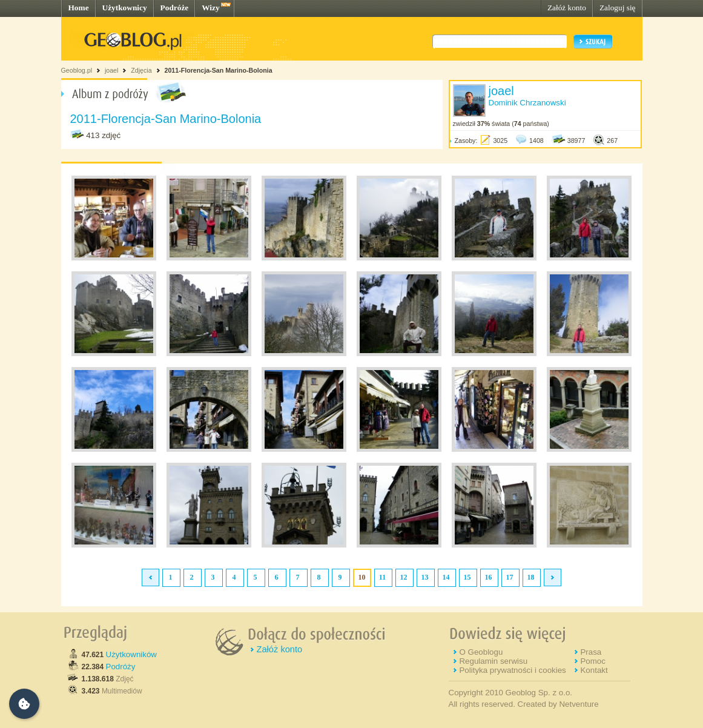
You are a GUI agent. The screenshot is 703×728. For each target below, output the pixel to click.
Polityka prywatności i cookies (512, 670)
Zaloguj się (618, 8)
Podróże (175, 8)
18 (531, 577)
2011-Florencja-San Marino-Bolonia (218, 70)
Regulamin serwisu (493, 661)
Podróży (121, 667)
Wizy (210, 8)
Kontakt (594, 670)
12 (404, 577)
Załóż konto (567, 8)
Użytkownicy (125, 8)
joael (112, 70)
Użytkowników (131, 654)
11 (382, 577)
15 (467, 577)
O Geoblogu (481, 652)
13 (425, 577)
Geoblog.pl (77, 70)
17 (510, 577)
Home (79, 8)
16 (489, 577)
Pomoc (592, 661)
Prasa (591, 652)
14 (446, 577)
